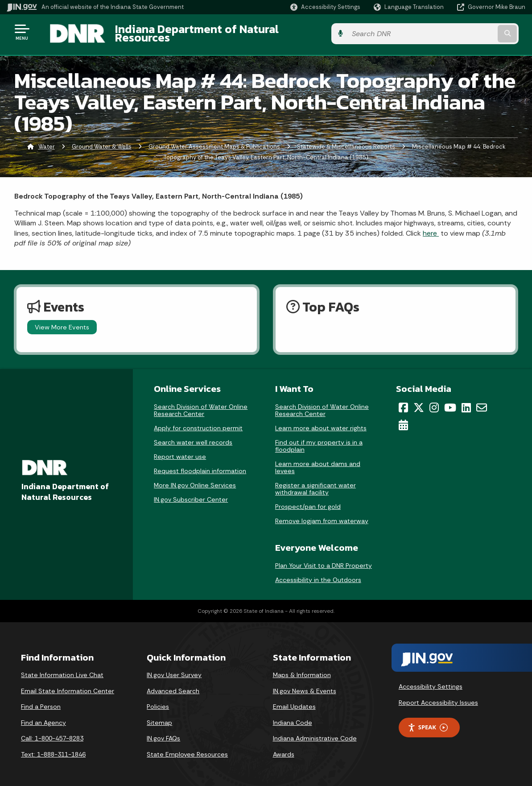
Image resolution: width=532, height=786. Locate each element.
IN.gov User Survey (174, 670)
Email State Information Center (68, 686)
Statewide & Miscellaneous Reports (346, 141)
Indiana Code (293, 717)
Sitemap (159, 717)
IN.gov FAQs (163, 733)
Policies (158, 702)
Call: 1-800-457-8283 (52, 733)
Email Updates (294, 702)
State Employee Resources (187, 749)
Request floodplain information (200, 466)
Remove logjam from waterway (322, 516)
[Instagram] (434, 402)
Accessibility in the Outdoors (318, 574)
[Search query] (466, 32)
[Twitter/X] (419, 402)
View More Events (62, 322)
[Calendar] (403, 420)
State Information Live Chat (62, 670)
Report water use (180, 451)
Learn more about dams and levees (318, 462)
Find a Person (41, 702)
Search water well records (193, 437)
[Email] (482, 402)
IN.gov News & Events (305, 686)
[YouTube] (450, 402)
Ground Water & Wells (102, 141)
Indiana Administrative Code (315, 733)
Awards (284, 749)
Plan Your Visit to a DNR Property (324, 560)
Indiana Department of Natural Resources (217, 32)
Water (47, 141)
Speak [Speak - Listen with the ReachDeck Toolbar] (428, 722)
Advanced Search (173, 686)
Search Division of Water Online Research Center (201, 405)
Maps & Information (302, 670)
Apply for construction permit (198, 423)
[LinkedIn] (466, 402)
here (431, 228)
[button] (325, 7)
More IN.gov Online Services (195, 480)
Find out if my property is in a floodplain (319, 441)
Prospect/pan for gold (308, 501)
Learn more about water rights (321, 423)
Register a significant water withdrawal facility (315, 483)
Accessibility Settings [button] (431, 681)
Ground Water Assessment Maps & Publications (214, 141)
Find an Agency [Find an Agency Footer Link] (43, 717)
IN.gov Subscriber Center (191, 494)
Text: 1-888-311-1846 (53, 749)
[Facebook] (403, 402)
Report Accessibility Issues (438, 697)
